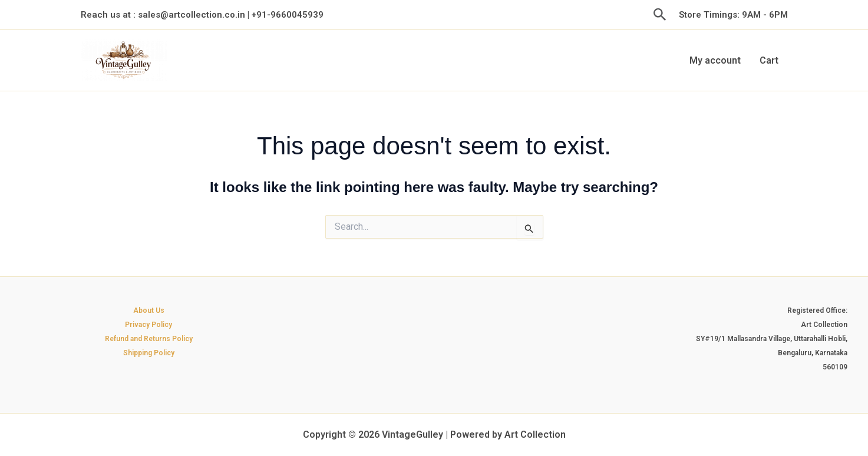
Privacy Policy (148, 325)
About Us (149, 310)
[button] (660, 15)
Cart (769, 60)
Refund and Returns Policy (149, 339)
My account (715, 60)
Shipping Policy (149, 353)
